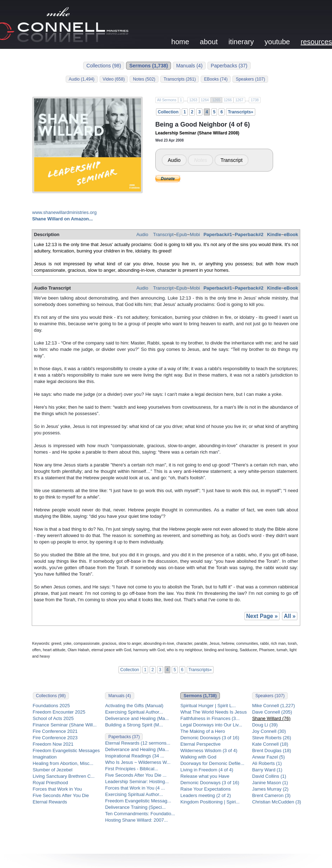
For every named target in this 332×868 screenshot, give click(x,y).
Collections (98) (104, 66)
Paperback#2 (249, 234)
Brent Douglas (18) (271, 750)
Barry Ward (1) (267, 770)
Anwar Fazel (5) (268, 757)
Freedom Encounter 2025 (59, 712)
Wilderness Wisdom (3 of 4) (209, 750)
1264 (205, 100)
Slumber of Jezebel (53, 770)
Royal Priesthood (51, 783)
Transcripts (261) (180, 79)
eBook (291, 234)
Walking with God (198, 757)
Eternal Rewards (50, 802)
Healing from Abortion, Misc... (63, 763)
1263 (193, 100)
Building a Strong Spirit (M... (134, 725)
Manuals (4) (189, 66)
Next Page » (262, 616)
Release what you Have (205, 776)
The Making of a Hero (203, 731)
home (180, 42)
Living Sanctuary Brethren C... (64, 776)
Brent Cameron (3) (271, 795)
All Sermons (167, 100)
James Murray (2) (270, 789)
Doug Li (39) (265, 725)
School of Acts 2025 (53, 718)
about (209, 42)
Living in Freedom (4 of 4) (207, 770)
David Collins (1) (269, 776)
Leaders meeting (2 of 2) (206, 795)
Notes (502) (144, 79)
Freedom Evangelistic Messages (66, 750)
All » (290, 616)
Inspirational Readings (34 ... (134, 756)
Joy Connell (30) (269, 731)
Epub (182, 234)
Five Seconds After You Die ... (136, 775)
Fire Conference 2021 (55, 731)
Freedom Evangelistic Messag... (138, 801)
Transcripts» (240, 112)
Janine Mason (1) (270, 783)
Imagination (45, 757)
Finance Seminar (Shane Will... (65, 725)
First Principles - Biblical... (132, 769)
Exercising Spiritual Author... (134, 712)
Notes (200, 160)
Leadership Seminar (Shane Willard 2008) (197, 133)
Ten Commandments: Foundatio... (140, 814)
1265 (216, 100)
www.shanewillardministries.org (64, 212)
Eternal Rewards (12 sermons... (138, 743)
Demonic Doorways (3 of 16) (210, 738)
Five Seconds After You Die (61, 795)
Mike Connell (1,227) (273, 706)
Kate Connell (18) (270, 744)
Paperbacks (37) (229, 66)
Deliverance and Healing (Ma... (137, 718)
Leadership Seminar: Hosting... (137, 782)
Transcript (232, 160)
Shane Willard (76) (271, 718)
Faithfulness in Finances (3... (210, 718)
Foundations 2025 (51, 706)
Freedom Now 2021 (53, 744)
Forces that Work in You (57, 789)
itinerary (241, 42)
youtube (277, 42)
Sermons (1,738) (149, 66)
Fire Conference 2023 (55, 738)
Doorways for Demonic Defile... (212, 763)
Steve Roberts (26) (271, 738)
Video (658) (114, 79)
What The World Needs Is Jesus (213, 712)
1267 (239, 100)
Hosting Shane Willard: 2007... (136, 820)
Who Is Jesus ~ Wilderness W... (138, 762)
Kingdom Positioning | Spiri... (210, 802)
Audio (174, 160)
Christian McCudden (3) (276, 802)
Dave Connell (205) (272, 712)
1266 (228, 100)
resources (316, 42)
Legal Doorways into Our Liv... (211, 725)
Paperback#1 (218, 234)
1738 (255, 100)
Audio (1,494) (82, 79)
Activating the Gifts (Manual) (134, 706)
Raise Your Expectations (205, 789)
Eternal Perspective (200, 744)
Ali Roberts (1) (267, 763)
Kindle (274, 234)
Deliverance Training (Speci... (135, 807)
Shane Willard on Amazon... (62, 219)
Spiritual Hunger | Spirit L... (208, 706)
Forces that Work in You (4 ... (135, 788)
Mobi (195, 234)
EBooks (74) (216, 79)
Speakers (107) (250, 79)
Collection (168, 112)
